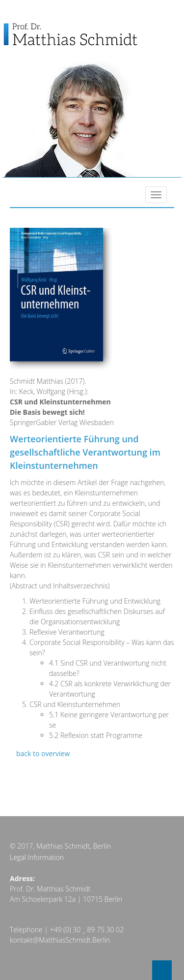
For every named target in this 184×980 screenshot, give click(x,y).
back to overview (43, 753)
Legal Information (37, 857)
